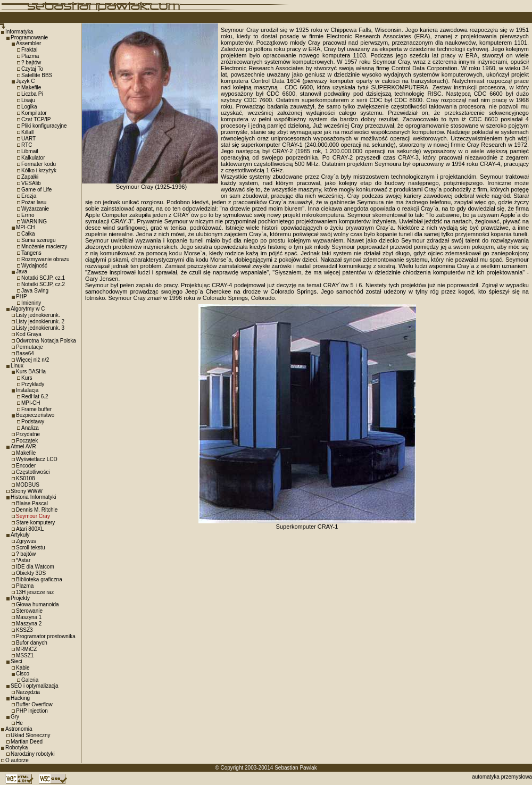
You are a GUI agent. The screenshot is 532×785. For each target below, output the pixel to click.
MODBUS (28, 485)
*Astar (23, 560)
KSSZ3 (24, 630)
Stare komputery (35, 523)
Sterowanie (29, 611)
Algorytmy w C (28, 309)
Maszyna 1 (29, 617)
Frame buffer (36, 409)
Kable (23, 668)
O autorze (17, 760)
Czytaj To (32, 69)
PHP (22, 297)
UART (28, 139)
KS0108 (26, 478)
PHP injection (32, 711)
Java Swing (35, 291)
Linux (17, 366)
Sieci (16, 661)
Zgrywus (26, 541)
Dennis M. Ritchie (37, 510)
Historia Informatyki (34, 497)
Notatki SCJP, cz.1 (43, 278)
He (19, 723)
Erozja (29, 196)
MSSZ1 (25, 655)
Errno (28, 215)
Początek (27, 441)
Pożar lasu (34, 202)
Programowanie (29, 37)
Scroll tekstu (30, 548)
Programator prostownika (46, 636)
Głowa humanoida (38, 604)
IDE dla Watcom (35, 567)
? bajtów (31, 62)
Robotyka (16, 748)
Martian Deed (27, 742)
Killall (27, 132)
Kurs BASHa (31, 371)
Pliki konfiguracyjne (44, 126)
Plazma (30, 56)
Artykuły (20, 535)
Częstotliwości (33, 472)
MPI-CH (26, 227)
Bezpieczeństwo (35, 415)
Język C (26, 81)
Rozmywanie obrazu (45, 259)
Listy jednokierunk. (38, 315)
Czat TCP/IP (36, 119)
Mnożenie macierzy (44, 247)
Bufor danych (32, 643)
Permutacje (30, 347)
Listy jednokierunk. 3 (40, 328)
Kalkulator (33, 158)
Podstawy (33, 421)
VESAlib (31, 183)
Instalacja (27, 390)
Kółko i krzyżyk (39, 170)
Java (22, 272)
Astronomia (19, 729)
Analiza (30, 428)
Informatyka (19, 32)
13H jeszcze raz (35, 592)
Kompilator (34, 113)
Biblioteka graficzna (39, 579)
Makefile (31, 87)
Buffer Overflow (34, 704)
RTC (27, 145)
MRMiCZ (26, 649)
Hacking (20, 698)
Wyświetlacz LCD (37, 459)
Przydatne (28, 434)
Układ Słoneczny (30, 735)
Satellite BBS (37, 75)
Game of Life (36, 190)
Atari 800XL (30, 529)
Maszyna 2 (29, 624)
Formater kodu (39, 164)
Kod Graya (29, 334)
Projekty (20, 598)
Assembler (28, 43)
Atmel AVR (23, 446)
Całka (28, 234)
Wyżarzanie (35, 209)
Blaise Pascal (32, 503)
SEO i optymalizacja (34, 686)
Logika (29, 107)
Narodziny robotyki (33, 754)
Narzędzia (28, 692)
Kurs (27, 378)
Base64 (25, 353)
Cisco (23, 674)
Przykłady (33, 384)
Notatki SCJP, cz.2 (43, 284)
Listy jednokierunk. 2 (40, 321)
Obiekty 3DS (31, 573)
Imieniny (31, 303)
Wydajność (34, 266)
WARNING (34, 222)
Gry (15, 717)
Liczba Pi (32, 94)
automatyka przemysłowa (502, 777)
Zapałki (30, 177)
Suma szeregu (38, 240)
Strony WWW (27, 491)
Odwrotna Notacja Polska (46, 341)
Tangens (31, 253)
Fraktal (30, 50)
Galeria (30, 680)
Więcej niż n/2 (32, 360)
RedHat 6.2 (35, 396)
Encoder (26, 466)
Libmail (30, 151)
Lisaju (28, 100)
